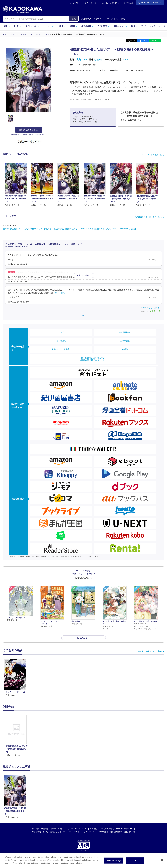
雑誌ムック (121, 26)
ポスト (133, 41)
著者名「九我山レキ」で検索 (150, 646)
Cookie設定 (103, 827)
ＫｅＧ (125, 59)
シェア (144, 41)
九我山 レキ (81, 59)
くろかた (98, 59)
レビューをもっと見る (150, 308)
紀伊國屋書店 (125, 332)
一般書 (62, 26)
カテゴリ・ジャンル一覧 (82, 3)
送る (156, 41)
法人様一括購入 (107, 823)
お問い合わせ (56, 827)
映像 (135, 26)
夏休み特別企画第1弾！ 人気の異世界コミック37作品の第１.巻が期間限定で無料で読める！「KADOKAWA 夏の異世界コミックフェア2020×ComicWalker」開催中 (70, 229)
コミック (49, 26)
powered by (151, 311)
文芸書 (6, 26)
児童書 (73, 26)
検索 (74, 19)
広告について (64, 823)
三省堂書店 (125, 341)
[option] (16, 730)
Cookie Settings (113, 861)
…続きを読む (59, 293)
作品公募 (130, 3)
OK (135, 861)
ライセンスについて (79, 823)
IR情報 (44, 823)
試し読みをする (29, 130)
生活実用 (104, 26)
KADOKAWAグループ (125, 823)
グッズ (152, 26)
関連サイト (117, 3)
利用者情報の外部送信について (123, 827)
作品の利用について (40, 827)
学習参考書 (88, 26)
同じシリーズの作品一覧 (152, 155)
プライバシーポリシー (72, 827)
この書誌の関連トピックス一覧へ (148, 217)
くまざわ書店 (61, 341)
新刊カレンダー (101, 19)
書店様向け (94, 823)
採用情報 (52, 823)
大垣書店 (61, 332)
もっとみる (82, 632)
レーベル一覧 (102, 3)
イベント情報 (118, 19)
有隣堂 (125, 349)
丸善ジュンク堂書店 (61, 349)
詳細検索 (86, 19)
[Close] (162, 860)
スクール (162, 26)
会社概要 (35, 823)
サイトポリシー (90, 827)
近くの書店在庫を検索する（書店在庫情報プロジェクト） (93, 359)
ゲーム (143, 26)
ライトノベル (32, 26)
